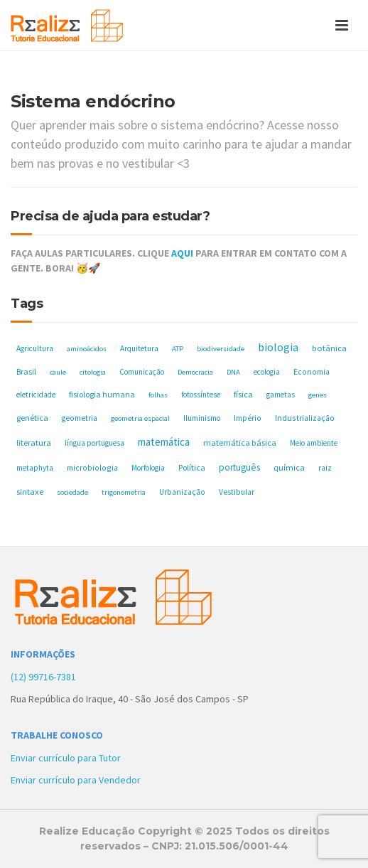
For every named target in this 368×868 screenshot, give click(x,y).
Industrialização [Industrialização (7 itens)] (305, 418)
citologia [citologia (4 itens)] (93, 372)
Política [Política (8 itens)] (192, 467)
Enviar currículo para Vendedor (76, 780)
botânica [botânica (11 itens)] (329, 348)
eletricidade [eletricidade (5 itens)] (36, 395)
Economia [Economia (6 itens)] (312, 372)
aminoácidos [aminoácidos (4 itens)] (87, 349)
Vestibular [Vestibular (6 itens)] (237, 492)
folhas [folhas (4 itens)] (158, 395)
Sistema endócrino (93, 101)
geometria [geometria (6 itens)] (80, 418)
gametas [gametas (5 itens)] (281, 395)
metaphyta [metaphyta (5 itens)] (35, 468)
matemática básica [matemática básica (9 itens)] (240, 443)
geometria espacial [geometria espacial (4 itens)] (140, 418)
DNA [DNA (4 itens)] (233, 372)
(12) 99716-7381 (43, 677)
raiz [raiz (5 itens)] (325, 468)
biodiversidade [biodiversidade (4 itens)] (221, 349)
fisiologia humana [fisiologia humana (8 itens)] (102, 394)
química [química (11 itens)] (289, 467)
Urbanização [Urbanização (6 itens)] (182, 492)
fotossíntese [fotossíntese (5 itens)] (201, 395)
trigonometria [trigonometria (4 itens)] (124, 492)
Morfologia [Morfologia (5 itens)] (148, 468)
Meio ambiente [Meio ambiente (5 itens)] (314, 443)
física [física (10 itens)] (243, 394)
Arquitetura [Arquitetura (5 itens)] (139, 348)
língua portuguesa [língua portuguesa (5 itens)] (94, 443)
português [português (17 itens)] (239, 467)
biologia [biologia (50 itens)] (278, 347)
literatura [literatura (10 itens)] (34, 443)
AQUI (182, 253)
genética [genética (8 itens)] (32, 418)
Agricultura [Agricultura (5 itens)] (35, 348)
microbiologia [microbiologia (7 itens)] (92, 467)
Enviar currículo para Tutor (66, 758)
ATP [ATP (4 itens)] (178, 349)
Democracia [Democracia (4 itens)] (195, 372)
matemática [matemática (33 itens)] (164, 442)
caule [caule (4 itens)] (58, 372)
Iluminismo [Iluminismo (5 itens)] (202, 418)
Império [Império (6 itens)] (248, 418)
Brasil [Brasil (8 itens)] (26, 371)
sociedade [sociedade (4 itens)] (72, 492)
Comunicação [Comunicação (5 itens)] (142, 372)
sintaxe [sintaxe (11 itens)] (30, 492)
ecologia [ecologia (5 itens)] (267, 372)
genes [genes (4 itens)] (318, 395)
